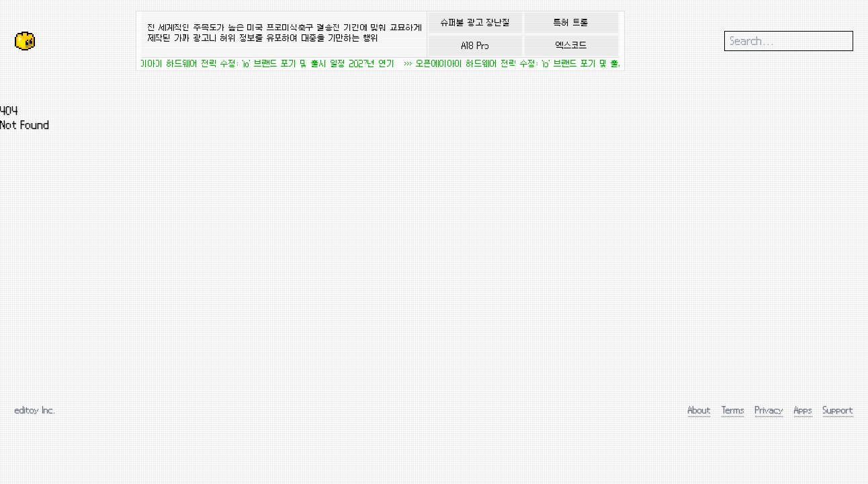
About (699, 410)
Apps (803, 410)
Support (838, 410)
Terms (733, 410)
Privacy (769, 410)
